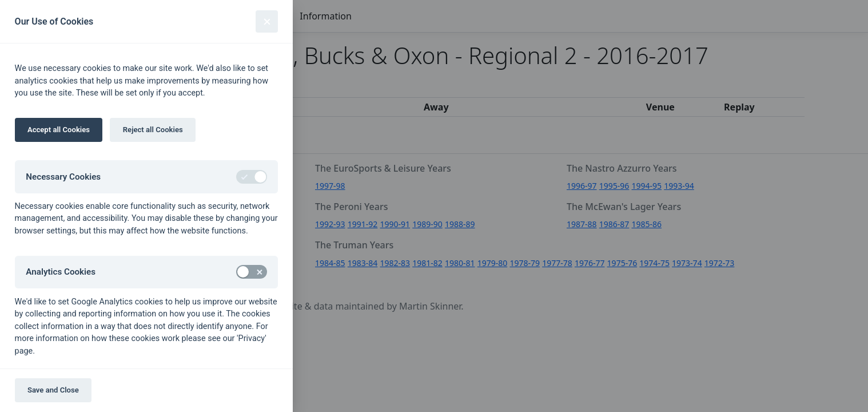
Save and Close (53, 390)
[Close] (267, 21)
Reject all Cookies (153, 130)
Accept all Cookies (59, 130)
